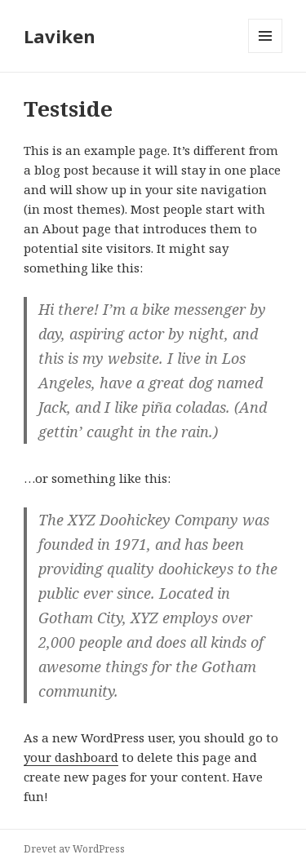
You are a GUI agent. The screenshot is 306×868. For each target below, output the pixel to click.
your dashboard (71, 757)
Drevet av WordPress (74, 849)
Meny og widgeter (266, 53)
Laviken (60, 36)
